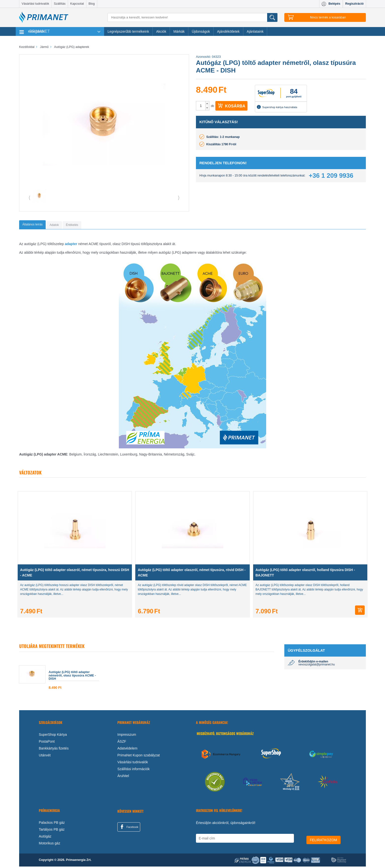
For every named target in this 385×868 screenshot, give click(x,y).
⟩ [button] (179, 198)
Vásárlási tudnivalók (35, 4)
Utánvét (45, 756)
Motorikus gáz (49, 845)
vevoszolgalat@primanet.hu (316, 666)
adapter (71, 245)
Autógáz (45, 838)
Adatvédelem (127, 750)
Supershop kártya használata (277, 107)
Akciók (161, 31)
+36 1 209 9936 (331, 176)
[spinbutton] (201, 106)
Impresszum (127, 736)
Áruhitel (123, 777)
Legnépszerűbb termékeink (128, 31)
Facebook (129, 828)
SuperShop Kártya (53, 736)
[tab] (39, 225)
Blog (92, 4)
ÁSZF (122, 743)
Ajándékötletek (228, 31)
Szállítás (60, 4)
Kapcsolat (77, 4)
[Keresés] (192, 17)
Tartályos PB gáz (52, 831)
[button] (207, 103)
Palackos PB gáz (52, 824)
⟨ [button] (29, 198)
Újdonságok (201, 31)
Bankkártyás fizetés (54, 750)
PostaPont (47, 743)
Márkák (179, 31)
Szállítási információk (134, 770)
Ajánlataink (255, 31)
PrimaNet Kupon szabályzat (139, 756)
